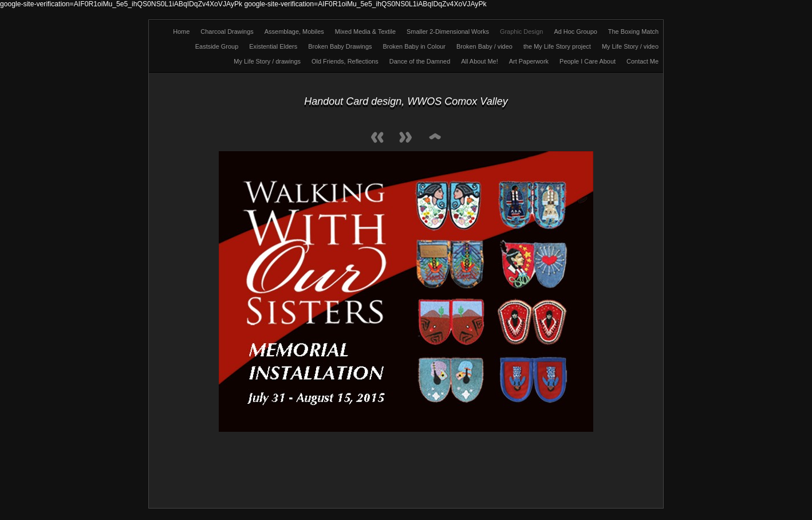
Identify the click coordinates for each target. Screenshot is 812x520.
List (435, 138)
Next (406, 138)
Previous (377, 138)
